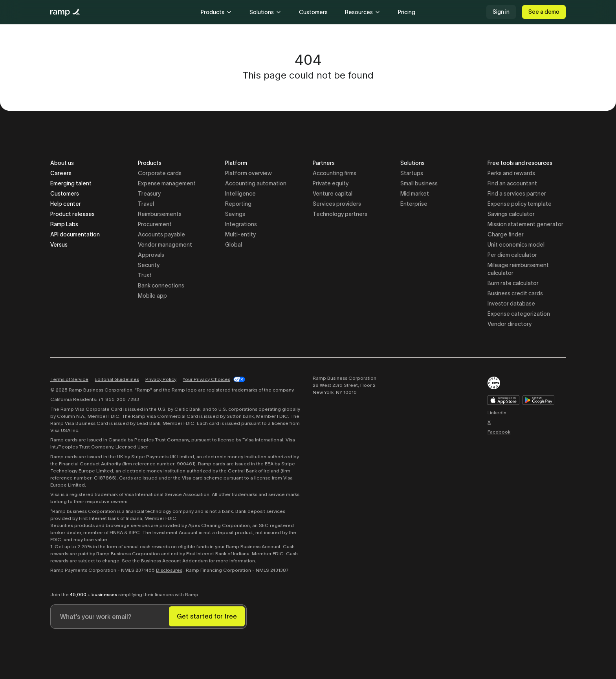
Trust (145, 275)
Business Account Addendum (174, 561)
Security (149, 265)
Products (216, 12)
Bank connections (161, 286)
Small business (419, 183)
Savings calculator (511, 214)
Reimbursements (160, 214)
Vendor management (165, 245)
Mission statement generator (525, 224)
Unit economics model (516, 245)
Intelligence (240, 194)
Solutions (266, 12)
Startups (412, 173)
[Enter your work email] (110, 617)
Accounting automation (256, 183)
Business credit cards (515, 293)
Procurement (155, 224)
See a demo (544, 12)
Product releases (72, 214)
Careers (61, 173)
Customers (313, 12)
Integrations (241, 224)
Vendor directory (510, 324)
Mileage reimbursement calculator (518, 269)
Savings (235, 214)
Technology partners (340, 214)
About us (62, 163)
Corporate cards (160, 173)
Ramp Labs (64, 224)
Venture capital (333, 194)
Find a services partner (517, 194)
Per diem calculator (512, 255)
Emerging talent (71, 183)
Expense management (167, 183)
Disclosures (169, 570)
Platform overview (248, 173)
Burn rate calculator (513, 283)
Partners (324, 164)
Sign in (501, 12)
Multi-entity (240, 234)
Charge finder (506, 234)
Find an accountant (512, 183)
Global (234, 245)
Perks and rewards (511, 173)
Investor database (511, 304)
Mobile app (152, 296)
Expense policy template (520, 204)
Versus (59, 245)
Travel (146, 204)
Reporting (238, 204)
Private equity (331, 183)
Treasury (149, 194)
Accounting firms (335, 173)
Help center (66, 204)
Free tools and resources (520, 164)
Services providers (337, 204)
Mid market (415, 194)
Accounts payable (161, 234)
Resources (363, 12)
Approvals (151, 255)
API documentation (75, 234)
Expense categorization (519, 314)
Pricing (407, 12)
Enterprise (414, 204)
